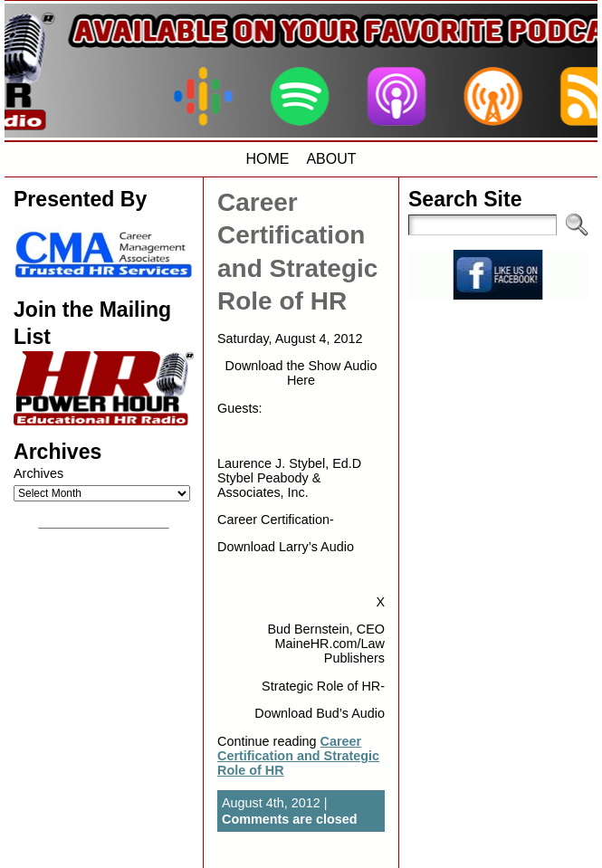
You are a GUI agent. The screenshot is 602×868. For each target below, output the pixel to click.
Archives (38, 473)
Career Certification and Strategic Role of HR (298, 756)
